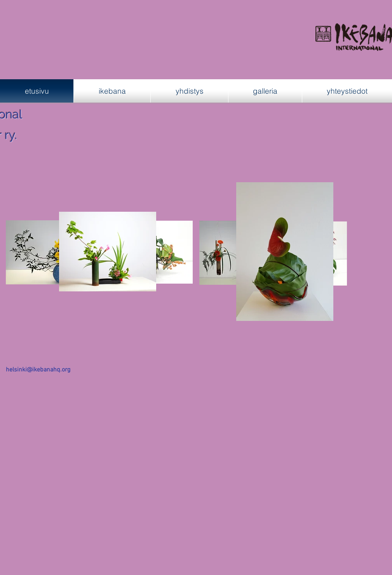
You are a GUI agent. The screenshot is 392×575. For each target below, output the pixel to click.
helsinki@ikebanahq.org (38, 370)
